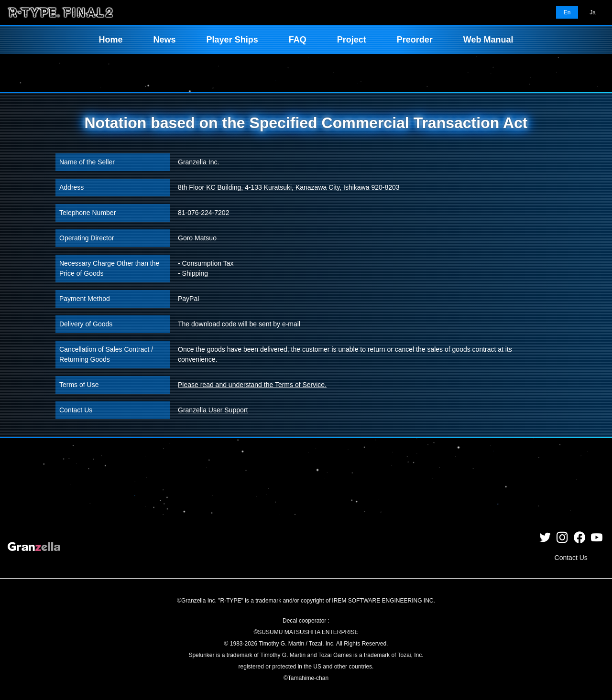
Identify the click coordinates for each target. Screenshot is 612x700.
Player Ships (232, 40)
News (165, 40)
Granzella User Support (213, 410)
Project (352, 40)
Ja (593, 12)
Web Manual (488, 40)
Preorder (415, 40)
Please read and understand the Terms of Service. (252, 385)
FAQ (298, 40)
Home (111, 40)
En (567, 12)
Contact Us (571, 558)
